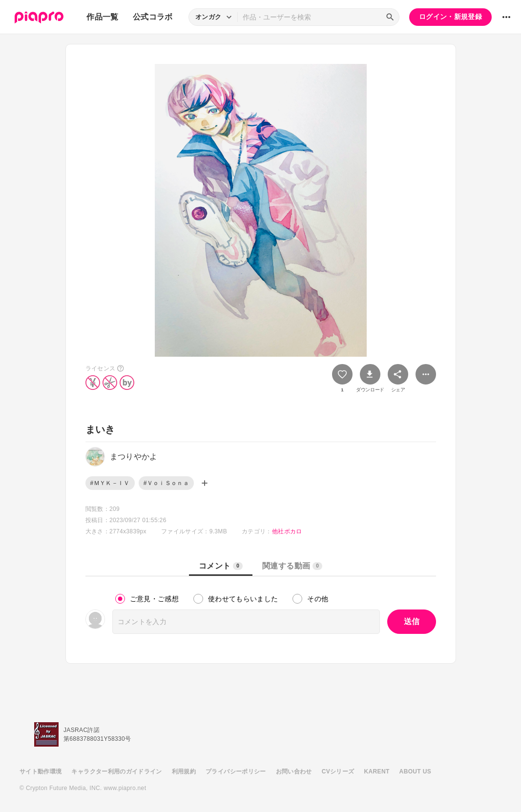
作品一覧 (102, 17)
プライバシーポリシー (236, 771)
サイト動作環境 (41, 771)
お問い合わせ (294, 771)
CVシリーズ (338, 771)
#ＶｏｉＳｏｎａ (166, 483)
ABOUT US (415, 771)
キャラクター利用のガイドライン (116, 771)
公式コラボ (153, 17)
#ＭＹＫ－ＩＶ (110, 483)
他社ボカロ (287, 531)
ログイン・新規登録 (450, 17)
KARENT (377, 771)
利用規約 (184, 771)
